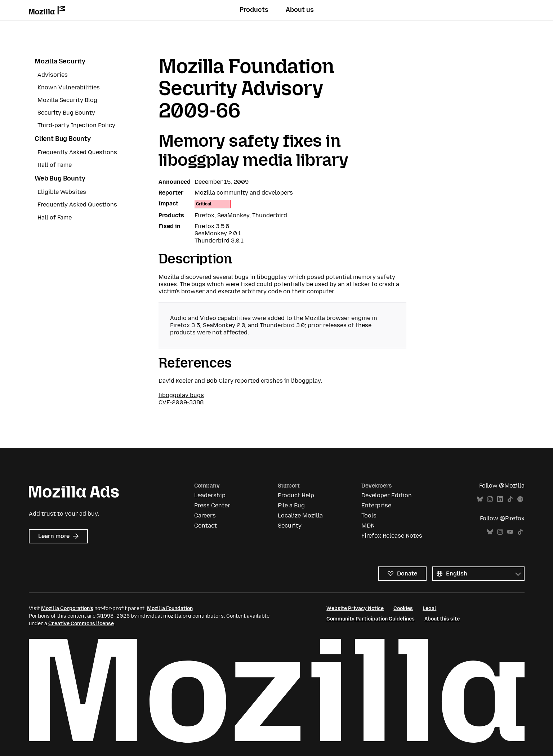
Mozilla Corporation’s (67, 608)
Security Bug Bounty (66, 113)
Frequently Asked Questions (77, 152)
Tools (369, 515)
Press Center (212, 505)
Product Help (296, 495)
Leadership (210, 495)
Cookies (403, 608)
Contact (206, 526)
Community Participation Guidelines (371, 619)
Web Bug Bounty (60, 178)
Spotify (520, 499)
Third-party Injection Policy (76, 125)
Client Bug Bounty (63, 139)
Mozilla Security (60, 61)
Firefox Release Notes (392, 536)
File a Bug (291, 505)
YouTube (510, 532)
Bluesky (480, 499)
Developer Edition (387, 495)
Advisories (53, 75)
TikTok (510, 499)
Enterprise (376, 505)
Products (254, 10)
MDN (368, 526)
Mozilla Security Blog (67, 100)
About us (300, 10)
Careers (205, 515)
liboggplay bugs (181, 395)
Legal (429, 608)
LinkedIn (500, 499)
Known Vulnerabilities (69, 87)
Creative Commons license (81, 624)
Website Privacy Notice (355, 608)
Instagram (490, 499)
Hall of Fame (55, 165)
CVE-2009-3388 (181, 402)
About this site (442, 619)
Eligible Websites (62, 192)
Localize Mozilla (300, 515)
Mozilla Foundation (170, 608)
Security (290, 526)
